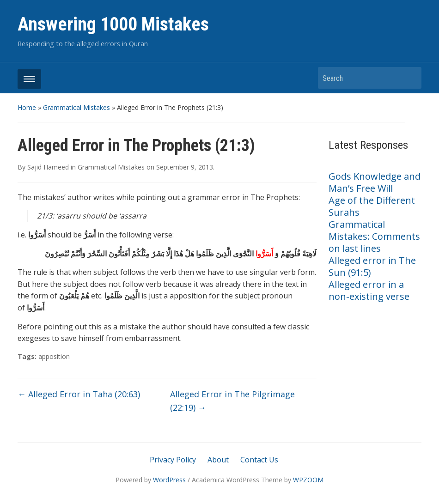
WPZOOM (308, 480)
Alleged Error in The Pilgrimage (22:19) (232, 401)
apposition (54, 356)
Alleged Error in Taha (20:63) (79, 394)
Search (410, 78)
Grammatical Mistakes (76, 107)
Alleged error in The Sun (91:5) (372, 266)
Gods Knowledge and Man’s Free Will (375, 182)
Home (27, 107)
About (218, 460)
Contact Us (259, 460)
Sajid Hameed (48, 167)
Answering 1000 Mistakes (113, 24)
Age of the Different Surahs (372, 206)
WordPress (169, 480)
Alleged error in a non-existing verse (369, 290)
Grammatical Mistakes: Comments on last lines (374, 236)
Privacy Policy (173, 460)
